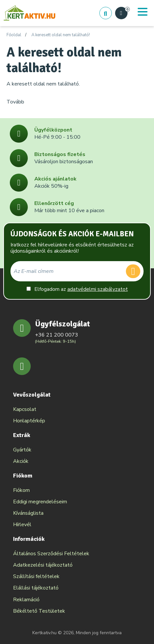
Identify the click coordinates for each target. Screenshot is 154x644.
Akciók (21, 461)
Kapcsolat (25, 409)
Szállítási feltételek (36, 576)
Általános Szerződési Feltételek (51, 554)
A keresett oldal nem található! (61, 35)
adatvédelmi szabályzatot (98, 289)
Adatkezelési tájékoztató (43, 565)
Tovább (15, 102)
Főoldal (14, 35)
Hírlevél (22, 525)
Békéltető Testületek (39, 611)
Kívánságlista (28, 513)
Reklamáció (26, 600)
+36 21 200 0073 (57, 335)
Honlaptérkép (29, 421)
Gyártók (22, 450)
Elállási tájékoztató (36, 588)
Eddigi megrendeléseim (40, 502)
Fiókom (21, 490)
